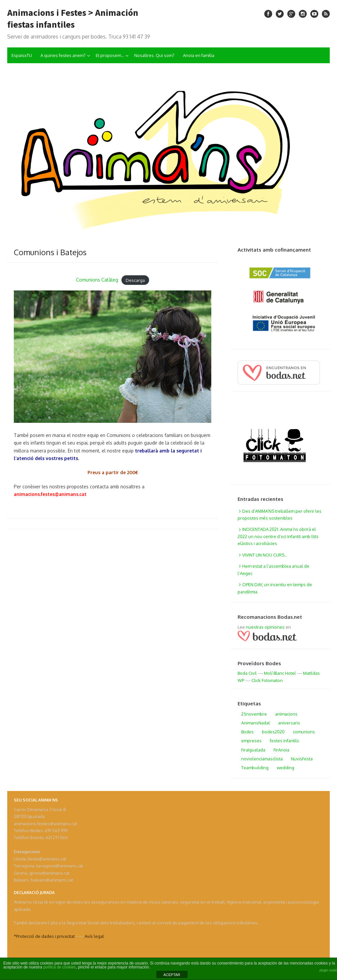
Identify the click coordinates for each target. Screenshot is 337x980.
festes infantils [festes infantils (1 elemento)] (285, 741)
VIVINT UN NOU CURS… (265, 555)
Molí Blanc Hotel (280, 673)
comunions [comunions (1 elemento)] (304, 732)
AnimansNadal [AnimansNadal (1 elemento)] (256, 723)
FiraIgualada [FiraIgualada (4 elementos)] (253, 750)
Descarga (135, 280)
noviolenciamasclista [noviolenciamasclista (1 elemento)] (262, 759)
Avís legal (94, 936)
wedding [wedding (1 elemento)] (285, 768)
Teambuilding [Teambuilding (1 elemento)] (255, 768)
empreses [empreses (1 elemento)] (251, 741)
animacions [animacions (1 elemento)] (286, 714)
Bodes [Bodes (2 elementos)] (247, 732)
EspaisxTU (22, 55)
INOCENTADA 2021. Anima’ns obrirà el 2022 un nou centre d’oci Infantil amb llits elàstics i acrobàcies (278, 536)
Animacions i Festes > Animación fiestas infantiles (73, 18)
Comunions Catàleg (97, 280)
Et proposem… (110, 55)
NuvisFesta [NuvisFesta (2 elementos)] (302, 759)
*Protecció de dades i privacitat (44, 936)
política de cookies (59, 967)
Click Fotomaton (267, 680)
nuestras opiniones (265, 627)
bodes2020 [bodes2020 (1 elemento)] (273, 732)
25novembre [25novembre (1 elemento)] (254, 714)
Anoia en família (199, 55)
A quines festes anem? (63, 55)
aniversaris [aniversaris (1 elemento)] (289, 723)
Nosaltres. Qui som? (154, 55)
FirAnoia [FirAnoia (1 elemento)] (281, 750)
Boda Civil (247, 673)
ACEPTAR (172, 975)
